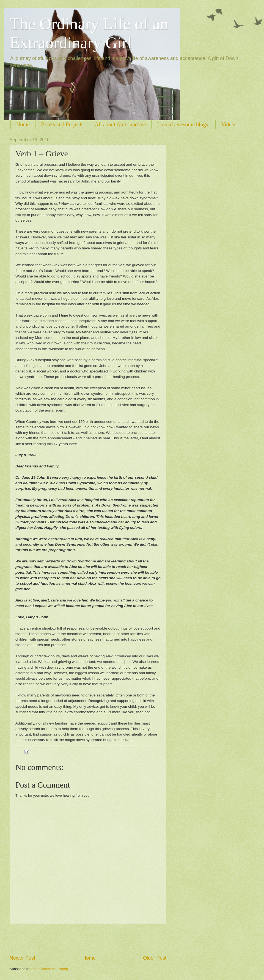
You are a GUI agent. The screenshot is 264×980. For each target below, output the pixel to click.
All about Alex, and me (120, 124)
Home (23, 124)
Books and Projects (62, 124)
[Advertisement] (88, 939)
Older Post (155, 958)
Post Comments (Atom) (50, 969)
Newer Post (22, 958)
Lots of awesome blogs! (183, 124)
